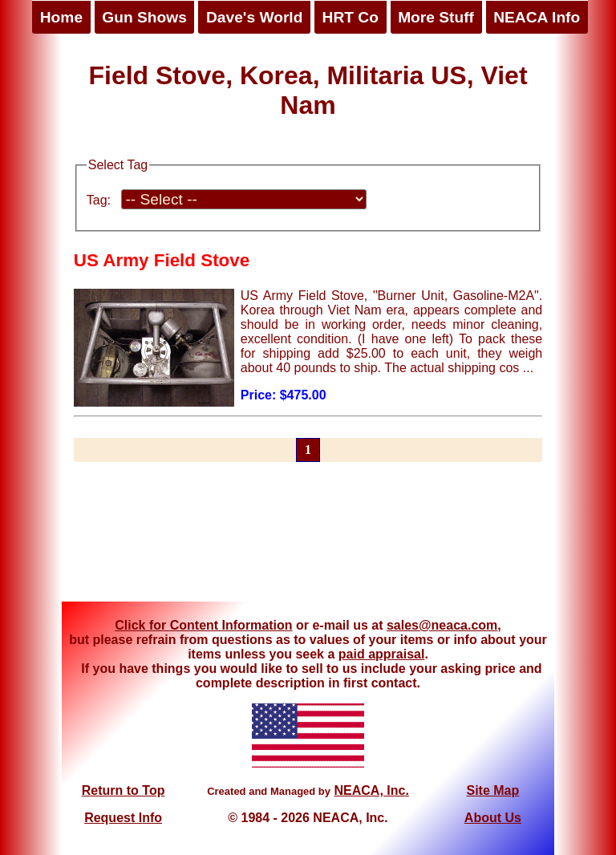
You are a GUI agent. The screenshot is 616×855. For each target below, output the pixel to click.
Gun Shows (144, 17)
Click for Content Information (203, 625)
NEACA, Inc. (371, 790)
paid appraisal (382, 654)
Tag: (99, 200)
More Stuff (436, 17)
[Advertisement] (308, 541)
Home (61, 17)
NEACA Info (537, 17)
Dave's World (254, 17)
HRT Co (351, 17)
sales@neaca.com (442, 625)
